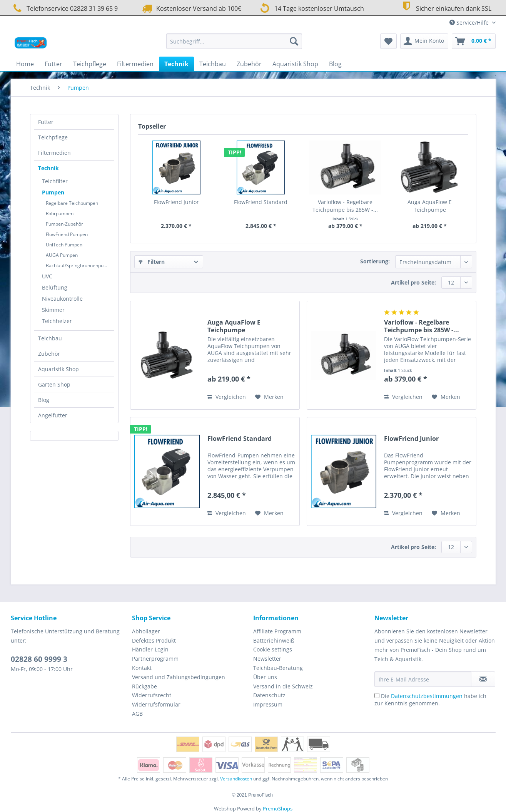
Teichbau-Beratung (278, 668)
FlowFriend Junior (176, 202)
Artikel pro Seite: (413, 282)
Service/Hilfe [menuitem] (470, 23)
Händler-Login (150, 649)
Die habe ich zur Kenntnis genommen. (430, 700)
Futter (46, 122)
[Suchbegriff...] (234, 41)
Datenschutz (269, 695)
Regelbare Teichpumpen (72, 203)
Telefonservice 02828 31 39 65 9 (64, 8)
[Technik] (176, 64)
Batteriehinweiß (274, 640)
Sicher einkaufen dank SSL (446, 8)
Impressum (268, 704)
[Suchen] (294, 41)
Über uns (265, 677)
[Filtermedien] (135, 64)
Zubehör (49, 354)
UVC (47, 276)
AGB (137, 714)
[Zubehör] (249, 64)
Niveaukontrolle (62, 299)
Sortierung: (375, 261)
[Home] (25, 64)
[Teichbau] (213, 64)
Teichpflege (53, 137)
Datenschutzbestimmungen (427, 696)
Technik (48, 168)
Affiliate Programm (277, 631)
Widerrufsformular (156, 704)
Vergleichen (227, 397)
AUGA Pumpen (62, 255)
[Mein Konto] (424, 41)
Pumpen (53, 192)
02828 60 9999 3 (39, 659)
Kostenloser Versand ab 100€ (191, 8)
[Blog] (335, 64)
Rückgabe (144, 686)
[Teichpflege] (90, 64)
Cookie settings (273, 649)
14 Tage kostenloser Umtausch (311, 8)
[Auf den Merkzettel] (269, 397)
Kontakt (142, 668)
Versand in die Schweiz (283, 686)
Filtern (152, 262)
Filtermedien (54, 153)
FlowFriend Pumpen (67, 234)
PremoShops (278, 809)
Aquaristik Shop (58, 369)
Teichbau (50, 338)
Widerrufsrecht (152, 695)
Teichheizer (57, 321)
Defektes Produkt (154, 640)
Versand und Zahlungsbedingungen (179, 677)
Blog (44, 400)
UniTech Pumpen (64, 245)
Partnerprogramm (155, 659)
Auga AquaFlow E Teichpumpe (430, 206)
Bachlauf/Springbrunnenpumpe (79, 265)
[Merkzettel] (388, 41)
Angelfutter (53, 415)
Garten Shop (54, 384)
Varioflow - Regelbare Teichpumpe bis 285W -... (345, 206)
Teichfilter (55, 181)
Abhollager (146, 631)
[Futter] (53, 64)
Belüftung (55, 287)
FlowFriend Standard (261, 202)
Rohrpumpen (60, 213)
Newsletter (267, 659)
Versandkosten (236, 779)
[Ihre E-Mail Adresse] (423, 679)
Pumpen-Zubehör (64, 224)
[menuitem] (234, 45)
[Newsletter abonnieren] (483, 679)
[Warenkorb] (474, 41)
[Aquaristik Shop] (295, 64)
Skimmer (53, 310)
